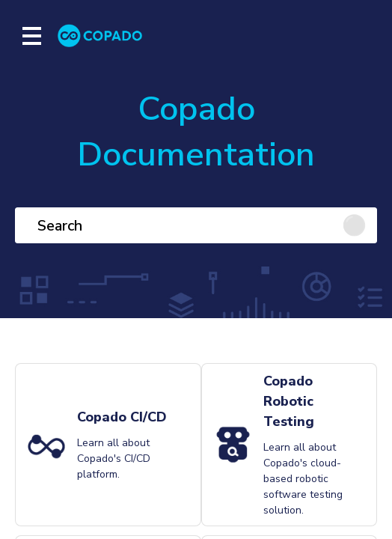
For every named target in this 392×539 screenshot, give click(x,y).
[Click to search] (359, 225)
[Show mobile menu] (32, 36)
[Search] (196, 225)
